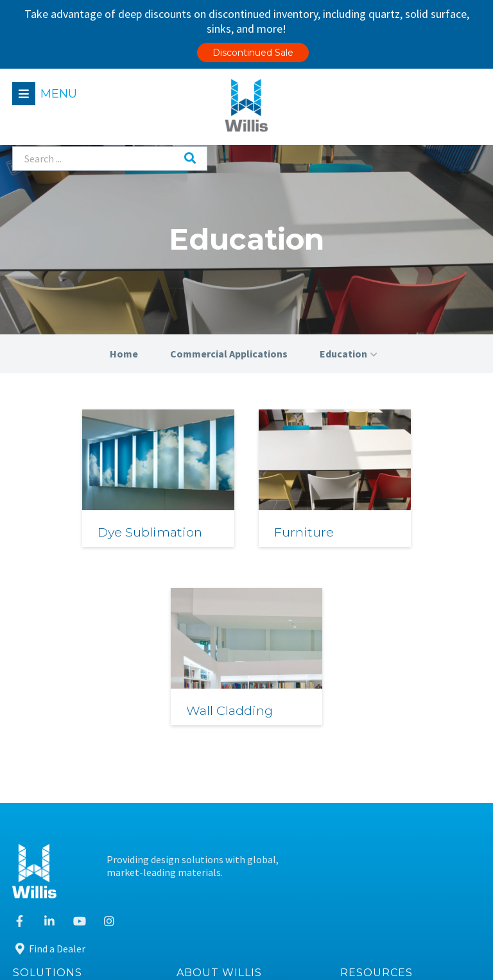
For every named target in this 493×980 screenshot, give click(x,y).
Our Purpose (214, 783)
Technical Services (63, 806)
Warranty (371, 877)
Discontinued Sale (253, 53)
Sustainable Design (393, 853)
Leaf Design (453, 952)
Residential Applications (77, 759)
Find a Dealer (378, 688)
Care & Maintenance (394, 830)
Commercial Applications (79, 783)
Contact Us (211, 853)
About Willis (219, 727)
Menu (59, 94)
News (199, 830)
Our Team (208, 759)
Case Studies (378, 783)
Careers (203, 806)
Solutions (48, 727)
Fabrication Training (395, 806)
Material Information (398, 759)
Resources (376, 727)
